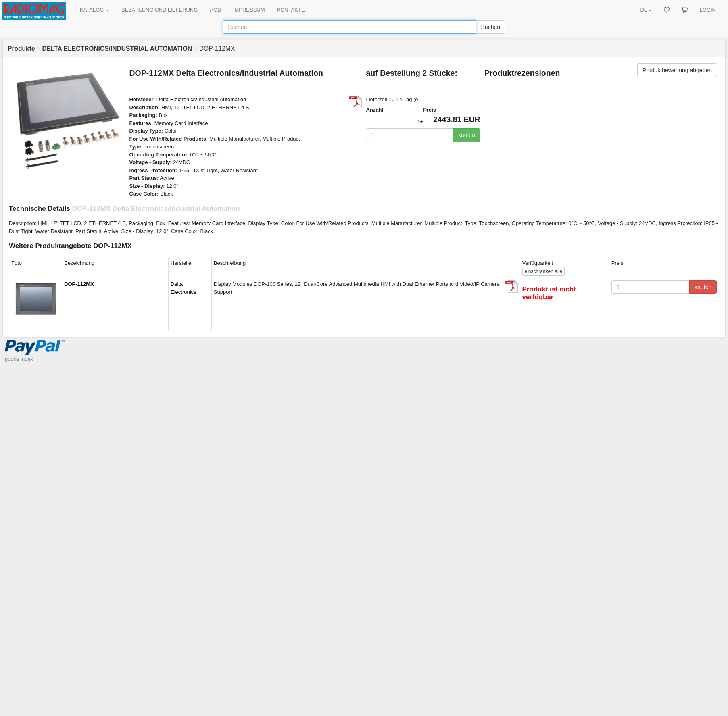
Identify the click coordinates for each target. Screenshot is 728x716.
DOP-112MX (79, 284)
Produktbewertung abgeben (677, 70)
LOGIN (708, 10)
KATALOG (95, 10)
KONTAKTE (291, 10)
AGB (215, 10)
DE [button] (646, 10)
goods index (19, 359)
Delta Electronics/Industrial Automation (201, 99)
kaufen (467, 135)
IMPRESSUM (249, 10)
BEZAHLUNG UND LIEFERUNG (160, 10)
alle (543, 271)
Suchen (491, 27)
